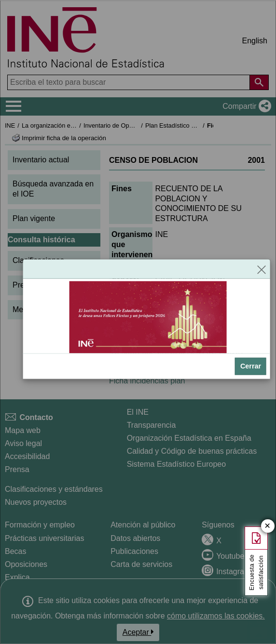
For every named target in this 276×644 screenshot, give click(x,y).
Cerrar (251, 366)
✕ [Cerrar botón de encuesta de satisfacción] (268, 526)
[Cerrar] (262, 269)
